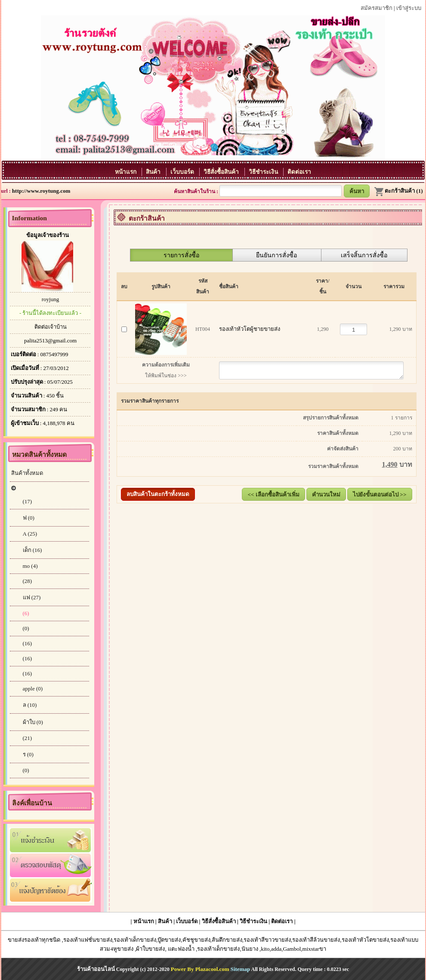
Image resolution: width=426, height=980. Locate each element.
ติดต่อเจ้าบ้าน (51, 327)
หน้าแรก (126, 172)
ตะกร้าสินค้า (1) (398, 191)
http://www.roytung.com (41, 191)
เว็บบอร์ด (183, 172)
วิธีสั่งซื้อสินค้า (222, 172)
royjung (50, 299)
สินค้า (154, 172)
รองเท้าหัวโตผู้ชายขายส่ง (247, 329)
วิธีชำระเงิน (264, 172)
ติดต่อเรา (299, 172)
